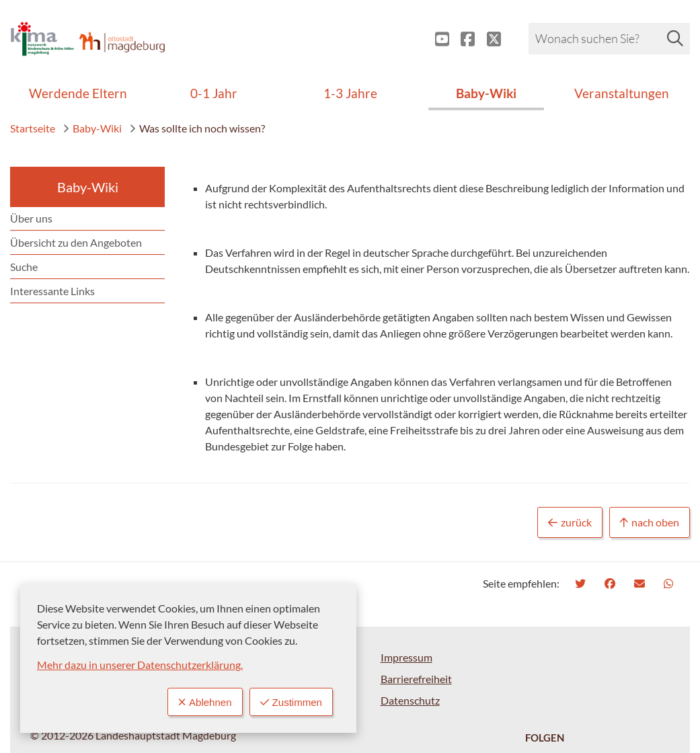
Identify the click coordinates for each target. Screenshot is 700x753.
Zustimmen (289, 702)
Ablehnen (199, 702)
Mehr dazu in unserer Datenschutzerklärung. (140, 664)
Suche (24, 267)
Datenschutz (410, 700)
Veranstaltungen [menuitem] (622, 93)
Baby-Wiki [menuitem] (486, 93)
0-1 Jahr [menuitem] (214, 93)
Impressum (406, 657)
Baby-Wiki (92, 128)
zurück (570, 523)
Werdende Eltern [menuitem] (78, 93)
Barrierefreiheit (416, 679)
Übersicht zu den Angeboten (76, 242)
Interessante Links (52, 291)
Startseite (33, 128)
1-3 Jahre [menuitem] (350, 93)
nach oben (650, 523)
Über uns (31, 218)
